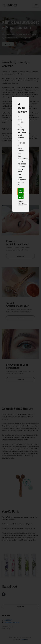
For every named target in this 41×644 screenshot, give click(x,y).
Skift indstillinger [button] (21, 203)
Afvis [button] (21, 197)
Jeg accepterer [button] (21, 192)
